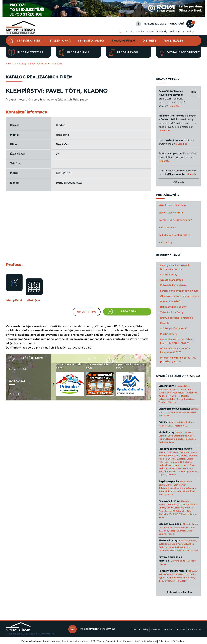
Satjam (170, 495)
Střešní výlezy (179, 581)
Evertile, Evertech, (177, 459)
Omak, (193, 465)
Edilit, (170, 436)
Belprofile (184, 452)
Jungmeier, (192, 393)
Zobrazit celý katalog (179, 592)
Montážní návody (157, 32)
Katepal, (174, 531)
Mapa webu (169, 629)
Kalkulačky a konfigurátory (174, 235)
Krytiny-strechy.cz (51, 641)
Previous (54, 386)
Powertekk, (181, 468)
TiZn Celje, (184, 514)
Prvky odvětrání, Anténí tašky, (181, 578)
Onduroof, (191, 439)
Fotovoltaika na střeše (173, 285)
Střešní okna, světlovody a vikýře (179, 291)
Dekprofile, (173, 488)
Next (149, 386)
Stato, (195, 472)
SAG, (181, 472)
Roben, (173, 399)
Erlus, (191, 390)
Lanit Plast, (177, 544)
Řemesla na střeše (171, 302)
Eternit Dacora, (166, 412)
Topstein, (178, 426)
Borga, (194, 452)
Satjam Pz (181, 511)
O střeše (149, 41)
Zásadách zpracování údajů (73, 348)
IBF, (184, 393)
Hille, (161, 462)
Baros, (195, 524)
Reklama (175, 32)
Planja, (172, 468)
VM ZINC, (174, 514)
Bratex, (162, 456)
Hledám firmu (74, 52)
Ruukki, (173, 472)
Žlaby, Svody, (165, 581)
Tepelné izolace (114, 641)
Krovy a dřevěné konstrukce (177, 318)
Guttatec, (191, 528)
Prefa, (190, 468)
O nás (129, 32)
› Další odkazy (178, 641)
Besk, (187, 386)
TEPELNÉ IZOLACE (155, 24)
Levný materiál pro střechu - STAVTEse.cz (83, 641)
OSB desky (178, 574)
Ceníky (140, 32)
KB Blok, (163, 396)
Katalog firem (124, 41)
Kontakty (189, 32)
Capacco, (184, 541)
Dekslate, (181, 422)
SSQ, (170, 426)
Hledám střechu (26, 52)
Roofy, (188, 547)
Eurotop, (171, 393)
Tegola (171, 534)
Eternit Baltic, (181, 436)
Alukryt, (162, 452)
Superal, (163, 475)
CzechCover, (173, 456)
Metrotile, (184, 465)
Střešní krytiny (29, 41)
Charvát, (168, 528)
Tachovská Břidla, (167, 551)
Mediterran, (183, 396)
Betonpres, (164, 390)
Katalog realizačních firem (32, 64)
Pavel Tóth (56, 64)
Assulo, (172, 422)
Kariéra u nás (195, 629)
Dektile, (183, 456)
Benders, (179, 386)
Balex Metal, (173, 452)
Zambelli (171, 475)
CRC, (161, 528)
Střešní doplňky (91, 41)
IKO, (161, 531)
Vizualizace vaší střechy (172, 205)
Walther (172, 402)
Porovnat (17, 382)
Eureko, (193, 541)
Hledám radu (123, 52)
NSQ (185, 426)
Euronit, (162, 393)
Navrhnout (18, 369)
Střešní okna (60, 41)
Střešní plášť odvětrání (173, 329)
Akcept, (187, 524)
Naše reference (167, 228)
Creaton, (183, 390)
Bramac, (174, 390)
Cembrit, (195, 409)
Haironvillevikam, (167, 439)
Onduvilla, (163, 442)
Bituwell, (189, 433)
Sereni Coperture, (186, 399)
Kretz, (168, 544)
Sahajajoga (164, 641)
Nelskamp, (164, 399)
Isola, (166, 462)
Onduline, (181, 439)
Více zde (179, 182)
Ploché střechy (169, 334)
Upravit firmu (87, 312)
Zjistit (14, 394)
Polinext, (179, 547)
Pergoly (165, 323)
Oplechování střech (172, 280)
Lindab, (179, 491)
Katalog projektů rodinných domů (140, 641)
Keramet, (174, 462)
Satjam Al (170, 511)
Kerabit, (182, 531)
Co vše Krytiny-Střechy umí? (175, 220)
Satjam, (188, 472)
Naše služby (174, 41)
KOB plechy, (186, 462)
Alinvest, (180, 433)
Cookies (181, 629)
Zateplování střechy (172, 312)
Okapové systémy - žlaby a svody (180, 296)
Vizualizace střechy (179, 52)
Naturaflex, (189, 544)
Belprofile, (173, 505)
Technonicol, (179, 528)
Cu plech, (183, 505)
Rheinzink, (164, 472)
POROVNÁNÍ (176, 24)
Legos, (176, 465)
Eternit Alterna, (182, 412)
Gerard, (190, 459)
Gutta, (191, 436)
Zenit (171, 442)
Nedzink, (180, 508)
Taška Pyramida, (185, 551)
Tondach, (163, 402)
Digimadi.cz (48, 634)
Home (11, 64)
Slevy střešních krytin (171, 213)
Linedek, (170, 508)
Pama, (171, 547)
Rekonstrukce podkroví (174, 307)
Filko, (179, 393)
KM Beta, (172, 396)
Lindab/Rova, (165, 465)
